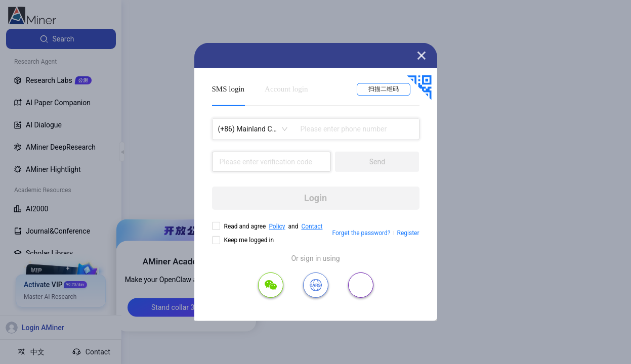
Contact (312, 226)
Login (315, 198)
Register (408, 233)
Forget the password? (361, 233)
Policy (277, 226)
